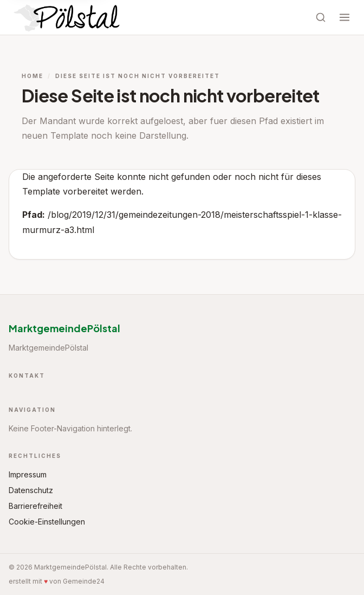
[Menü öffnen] (344, 17)
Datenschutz (31, 490)
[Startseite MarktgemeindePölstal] (68, 17)
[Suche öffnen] (321, 17)
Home (32, 76)
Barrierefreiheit (35, 506)
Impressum (28, 474)
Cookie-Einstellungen (47, 522)
